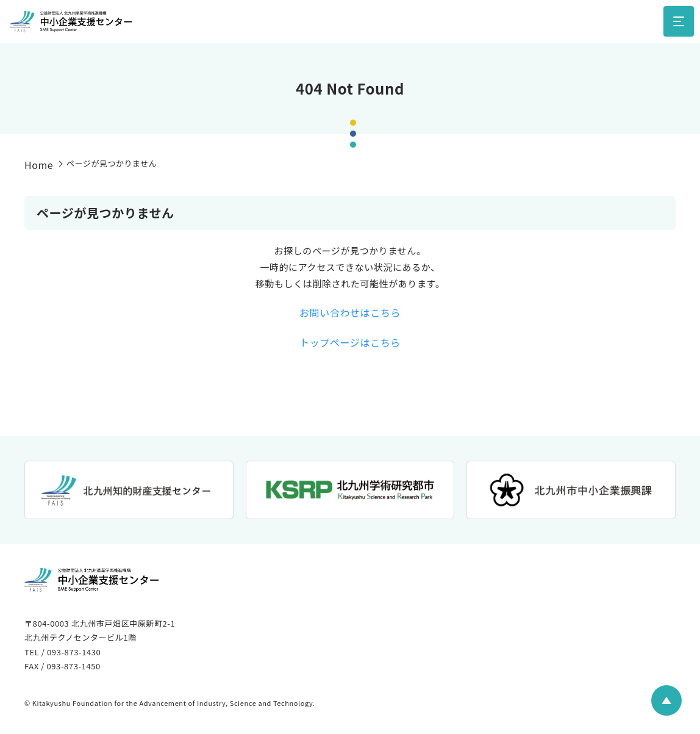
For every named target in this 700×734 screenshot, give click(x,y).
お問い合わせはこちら (350, 312)
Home (39, 165)
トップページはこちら (350, 342)
